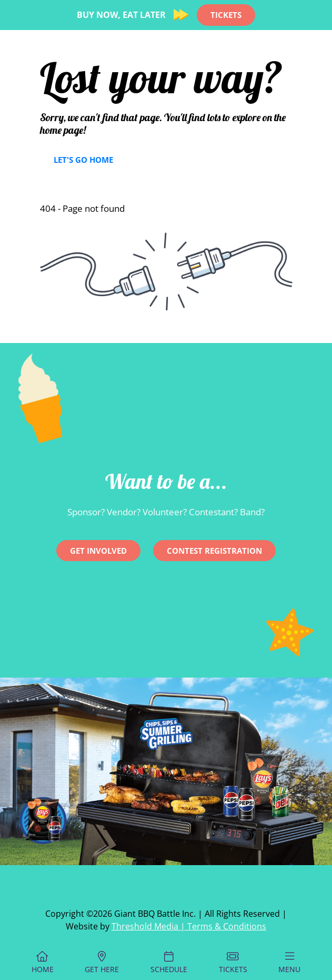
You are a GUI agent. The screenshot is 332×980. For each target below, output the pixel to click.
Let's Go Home (83, 160)
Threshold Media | (149, 926)
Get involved (98, 551)
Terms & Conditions (227, 926)
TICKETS (226, 15)
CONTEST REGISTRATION (214, 551)
